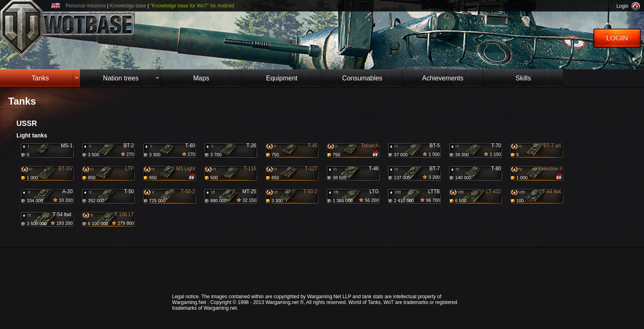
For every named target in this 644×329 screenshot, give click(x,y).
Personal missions (86, 6)
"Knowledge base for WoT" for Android (192, 6)
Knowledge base (128, 6)
